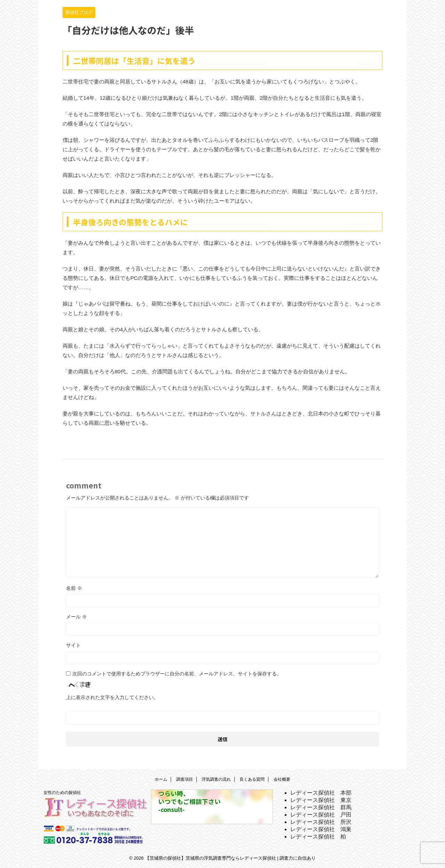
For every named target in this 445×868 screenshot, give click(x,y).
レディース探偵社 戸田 (321, 815)
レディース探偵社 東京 (321, 800)
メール (76, 617)
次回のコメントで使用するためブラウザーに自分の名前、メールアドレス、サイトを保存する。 (177, 674)
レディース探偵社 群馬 (321, 807)
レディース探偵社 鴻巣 (321, 829)
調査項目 (185, 779)
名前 (74, 588)
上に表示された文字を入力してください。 (112, 697)
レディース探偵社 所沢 (321, 822)
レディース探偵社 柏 (318, 837)
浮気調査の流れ (216, 779)
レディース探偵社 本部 (321, 793)
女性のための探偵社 (62, 793)
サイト (73, 645)
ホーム (161, 779)
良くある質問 (252, 779)
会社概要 (282, 779)
